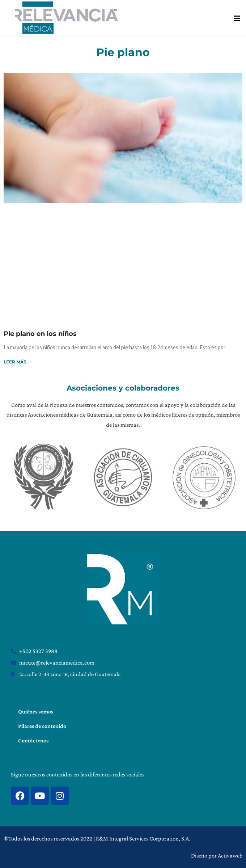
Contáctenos (33, 740)
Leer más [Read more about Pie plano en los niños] (15, 362)
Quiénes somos (36, 711)
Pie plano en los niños (40, 334)
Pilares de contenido (42, 726)
